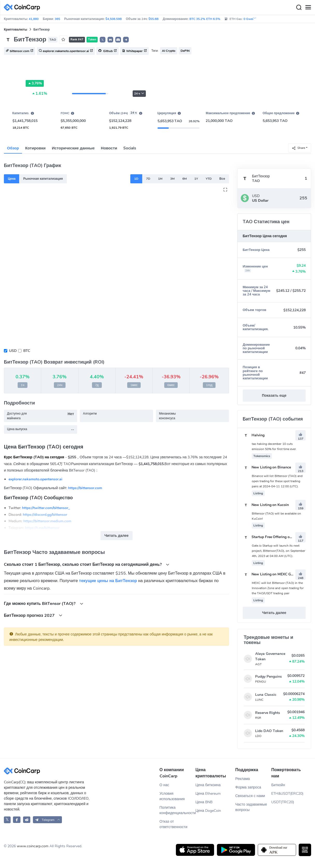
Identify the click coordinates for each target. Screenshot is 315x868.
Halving (254, 435)
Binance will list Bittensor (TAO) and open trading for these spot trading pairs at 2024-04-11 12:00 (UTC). (277, 481)
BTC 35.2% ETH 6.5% (205, 19)
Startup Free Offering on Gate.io (274, 537)
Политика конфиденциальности (178, 810)
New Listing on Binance (267, 467)
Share (298, 148)
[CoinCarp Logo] (23, 7)
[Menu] (308, 8)
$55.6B (153, 19)
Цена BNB (204, 802)
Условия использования (172, 796)
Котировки (35, 148)
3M (172, 179)
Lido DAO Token (269, 731)
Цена (12, 179)
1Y (196, 179)
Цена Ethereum (208, 794)
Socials (130, 148)
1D (136, 179)
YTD (209, 179)
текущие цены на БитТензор (108, 581)
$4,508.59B (114, 19)
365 (57, 19)
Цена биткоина (208, 785)
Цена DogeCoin (208, 811)
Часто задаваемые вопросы (251, 807)
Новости (109, 148)
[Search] (299, 8)
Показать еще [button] (274, 396)
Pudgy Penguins (269, 677)
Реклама (242, 779)
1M (160, 179)
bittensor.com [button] (20, 51)
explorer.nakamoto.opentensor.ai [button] (66, 51)
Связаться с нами (250, 796)
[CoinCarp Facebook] (17, 820)
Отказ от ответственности (174, 824)
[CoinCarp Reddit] (27, 820)
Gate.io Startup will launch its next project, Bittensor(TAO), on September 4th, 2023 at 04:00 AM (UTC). (278, 551)
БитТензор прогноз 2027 (33, 615)
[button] (110, 40)
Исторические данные (73, 148)
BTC (27, 351)
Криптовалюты (16, 30)
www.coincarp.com (33, 846)
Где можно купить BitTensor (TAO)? (44, 603)
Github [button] (108, 51)
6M (185, 179)
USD (13, 351)
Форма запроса (248, 787)
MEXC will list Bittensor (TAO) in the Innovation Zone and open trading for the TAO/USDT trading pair (278, 588)
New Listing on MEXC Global (271, 574)
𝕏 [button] (103, 40)
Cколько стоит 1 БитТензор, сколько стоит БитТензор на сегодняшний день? (87, 564)
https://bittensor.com (85, 488)
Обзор (13, 148)
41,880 (34, 19)
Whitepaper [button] (134, 51)
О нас (164, 785)
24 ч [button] (139, 94)
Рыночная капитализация (43, 179)
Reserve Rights (268, 713)
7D (148, 179)
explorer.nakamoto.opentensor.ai (35, 479)
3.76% (35, 83)
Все (222, 179)
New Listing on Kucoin (266, 505)
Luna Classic (266, 695)
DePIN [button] (185, 51)
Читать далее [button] (116, 536)
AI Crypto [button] (169, 51)
